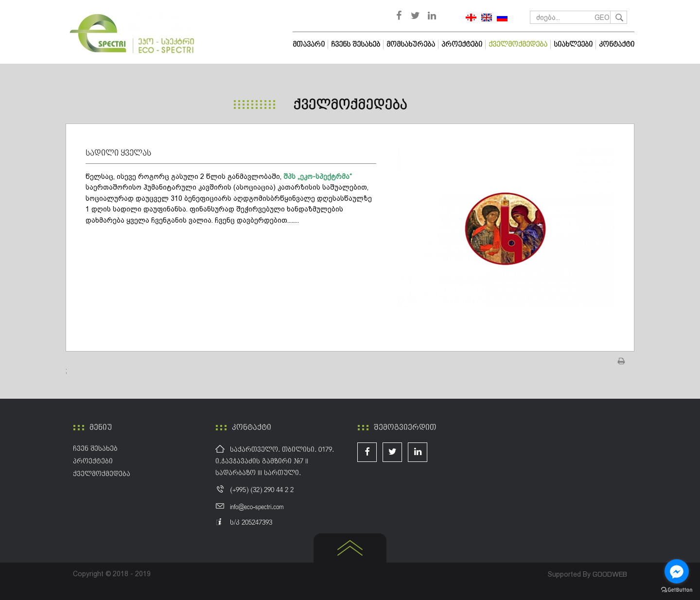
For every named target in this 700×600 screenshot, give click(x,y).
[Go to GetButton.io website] (677, 590)
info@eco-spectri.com (257, 507)
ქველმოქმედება (350, 106)
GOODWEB (610, 574)
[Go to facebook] (677, 571)
